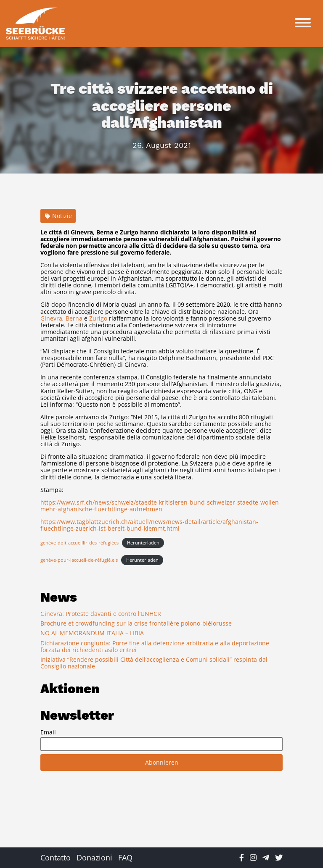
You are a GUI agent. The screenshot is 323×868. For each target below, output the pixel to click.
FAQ (125, 857)
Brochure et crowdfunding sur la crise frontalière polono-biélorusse (136, 623)
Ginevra (51, 318)
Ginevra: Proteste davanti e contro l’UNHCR (101, 614)
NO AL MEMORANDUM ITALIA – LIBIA (92, 633)
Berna (74, 318)
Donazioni (94, 857)
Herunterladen (143, 543)
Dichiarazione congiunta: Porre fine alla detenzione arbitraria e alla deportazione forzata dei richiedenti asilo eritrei (155, 646)
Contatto (56, 857)
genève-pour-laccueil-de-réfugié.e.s (79, 560)
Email (48, 732)
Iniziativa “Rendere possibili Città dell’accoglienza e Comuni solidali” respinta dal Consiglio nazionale (154, 663)
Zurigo (98, 318)
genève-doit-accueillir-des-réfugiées (79, 543)
